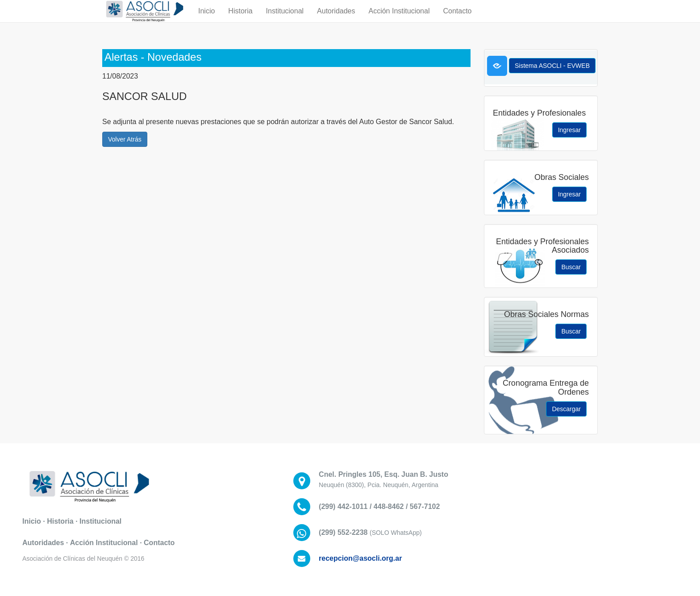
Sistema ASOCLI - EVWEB (552, 66)
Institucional (285, 20)
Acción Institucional (399, 20)
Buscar (571, 267)
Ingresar (569, 130)
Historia (240, 20)
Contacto (457, 20)
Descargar (566, 409)
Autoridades (336, 20)
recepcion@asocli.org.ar (360, 558)
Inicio (206, 20)
